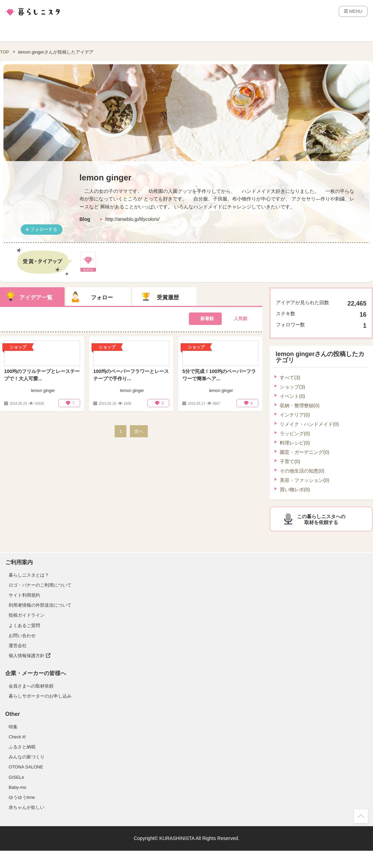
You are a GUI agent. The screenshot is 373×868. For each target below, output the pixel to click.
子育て (290, 461)
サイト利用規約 (24, 595)
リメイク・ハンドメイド (309, 424)
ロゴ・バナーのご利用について (40, 585)
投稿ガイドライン (27, 615)
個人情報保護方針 (30, 656)
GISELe (16, 777)
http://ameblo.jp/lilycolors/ (132, 219)
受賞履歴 (168, 297)
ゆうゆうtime (22, 797)
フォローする (44, 229)
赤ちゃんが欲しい (27, 807)
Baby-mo (17, 787)
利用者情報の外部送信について (40, 605)
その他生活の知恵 (302, 471)
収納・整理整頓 (300, 405)
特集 (13, 727)
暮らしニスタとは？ (29, 575)
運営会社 (18, 646)
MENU (353, 11)
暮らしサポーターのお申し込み (40, 696)
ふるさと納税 (22, 747)
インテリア (295, 415)
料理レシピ (295, 443)
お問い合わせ (22, 636)
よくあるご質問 (24, 626)
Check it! (17, 737)
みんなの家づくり (27, 757)
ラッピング (295, 433)
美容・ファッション (304, 480)
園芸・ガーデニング (304, 452)
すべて (290, 377)
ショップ (292, 387)
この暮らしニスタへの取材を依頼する (321, 519)
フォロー (102, 297)
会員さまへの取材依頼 (31, 686)
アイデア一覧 (36, 297)
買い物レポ (295, 489)
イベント (292, 396)
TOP (5, 52)
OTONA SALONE (26, 767)
